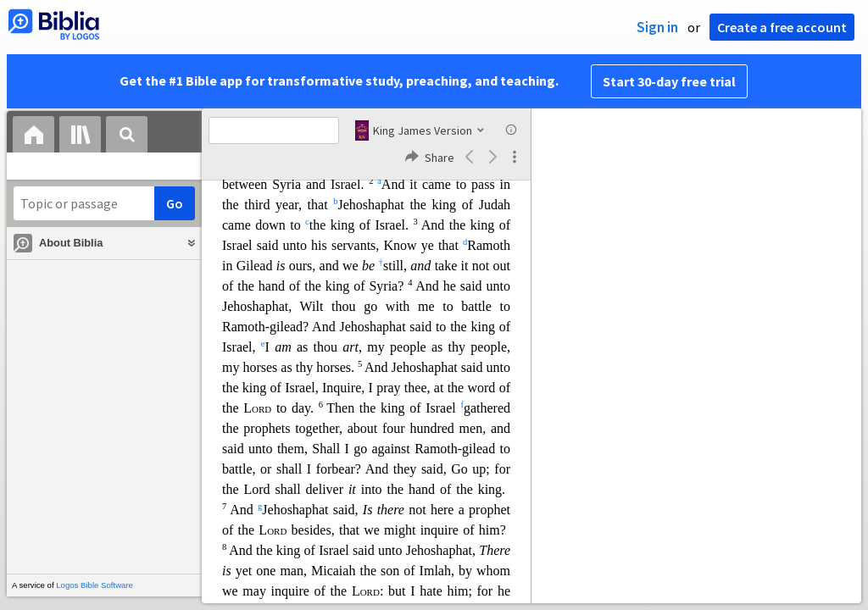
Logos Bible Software (95, 585)
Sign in (657, 27)
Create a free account (782, 27)
